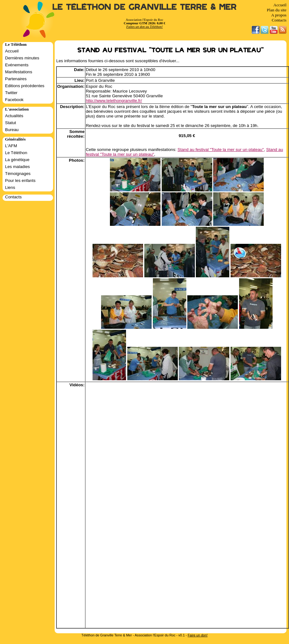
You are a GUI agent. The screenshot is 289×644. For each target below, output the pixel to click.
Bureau (12, 130)
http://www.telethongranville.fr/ (114, 101)
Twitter (11, 93)
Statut (11, 123)
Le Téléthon (16, 153)
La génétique (17, 160)
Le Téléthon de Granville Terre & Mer (144, 7)
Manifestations (19, 72)
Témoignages (18, 174)
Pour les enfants (20, 181)
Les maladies (18, 167)
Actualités (14, 116)
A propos (279, 15)
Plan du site (277, 10)
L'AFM (11, 146)
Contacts (279, 20)
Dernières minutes (22, 58)
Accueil (280, 5)
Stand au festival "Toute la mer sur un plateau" (221, 150)
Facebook (14, 100)
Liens (10, 187)
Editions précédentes (25, 86)
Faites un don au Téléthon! (144, 27)
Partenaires (16, 79)
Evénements (17, 65)
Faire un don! (198, 635)
